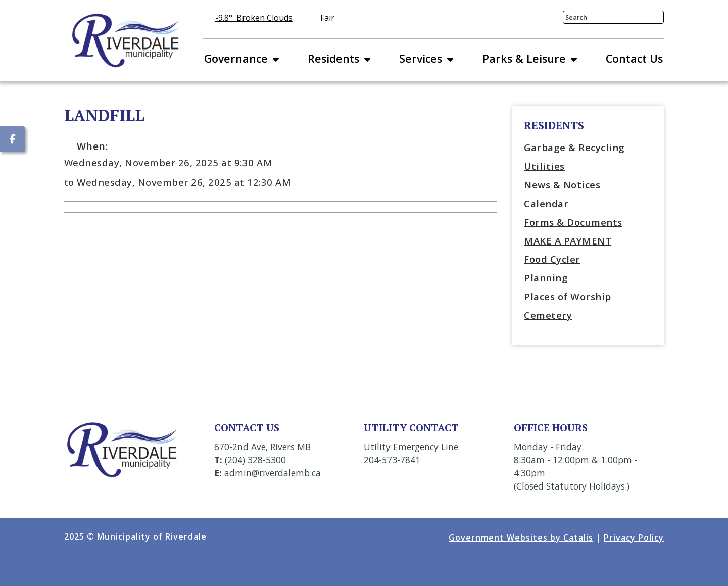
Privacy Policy (634, 538)
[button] (653, 18)
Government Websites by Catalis (521, 538)
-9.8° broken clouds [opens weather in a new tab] (254, 18)
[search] (606, 17)
